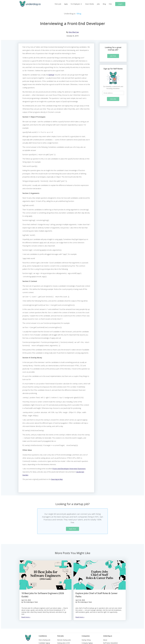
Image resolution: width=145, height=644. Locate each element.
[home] (30, 4)
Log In (120, 4)
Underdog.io (73, 14)
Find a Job (58, 4)
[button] (76, 4)
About (105, 640)
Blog (104, 4)
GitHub (51, 75)
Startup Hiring (86, 640)
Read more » (26, 617)
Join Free (113, 56)
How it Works (90, 4)
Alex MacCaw (74, 32)
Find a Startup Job (44, 640)
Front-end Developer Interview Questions (69, 469)
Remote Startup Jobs (64, 640)
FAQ (110, 4)
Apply (66, 4)
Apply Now (72, 529)
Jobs (98, 4)
